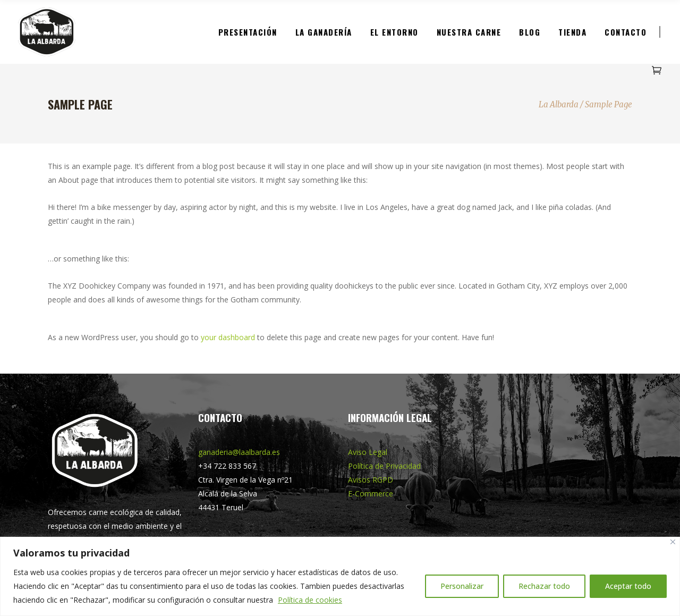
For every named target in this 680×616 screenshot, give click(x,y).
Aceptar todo (628, 586)
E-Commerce (371, 493)
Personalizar (462, 586)
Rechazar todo (544, 586)
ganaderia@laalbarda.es (239, 452)
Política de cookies (310, 600)
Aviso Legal (368, 452)
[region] (340, 576)
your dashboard (228, 337)
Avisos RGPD (371, 480)
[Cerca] (673, 542)
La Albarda (559, 104)
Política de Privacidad (384, 466)
